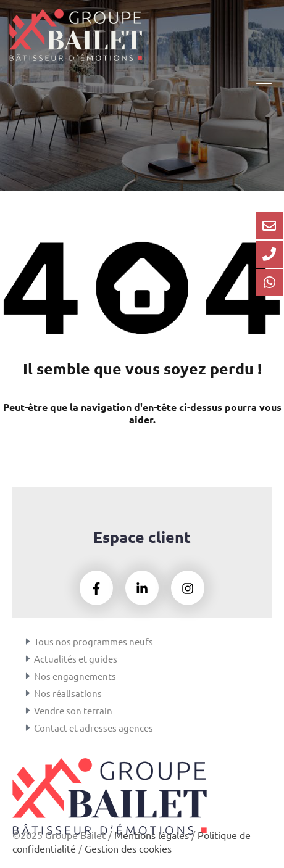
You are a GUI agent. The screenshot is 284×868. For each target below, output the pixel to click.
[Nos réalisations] (28, 693)
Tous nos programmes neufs (94, 641)
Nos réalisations (68, 693)
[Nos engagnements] (28, 676)
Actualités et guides (76, 659)
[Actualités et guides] (28, 659)
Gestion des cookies (128, 848)
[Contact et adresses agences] (28, 728)
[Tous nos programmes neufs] (28, 642)
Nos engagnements (75, 676)
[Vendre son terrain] (28, 711)
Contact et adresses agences (94, 728)
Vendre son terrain (73, 710)
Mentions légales (152, 835)
